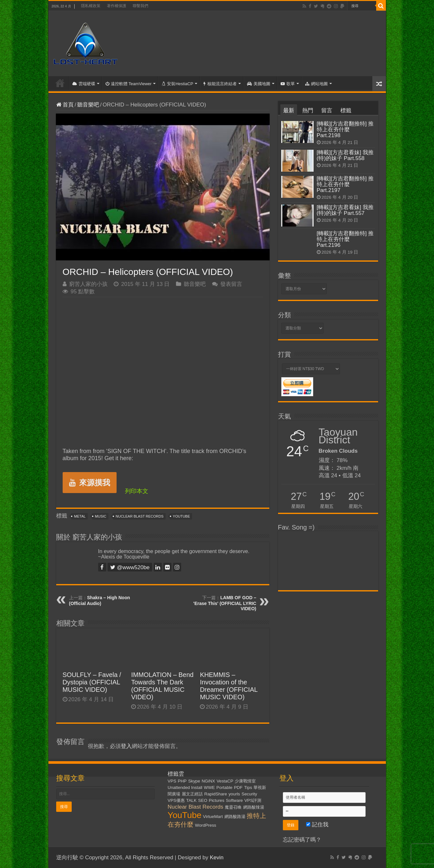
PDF (238, 787)
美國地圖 (259, 84)
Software (234, 800)
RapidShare (216, 794)
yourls (234, 794)
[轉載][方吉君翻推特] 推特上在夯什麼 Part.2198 (345, 130)
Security (249, 794)
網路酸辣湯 (254, 807)
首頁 (60, 83)
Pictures (217, 800)
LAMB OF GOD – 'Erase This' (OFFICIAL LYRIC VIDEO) (225, 603)
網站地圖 (316, 84)
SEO (203, 800)
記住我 (317, 825)
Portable (224, 787)
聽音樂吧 (88, 105)
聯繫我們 (140, 6)
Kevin (217, 858)
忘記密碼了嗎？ (302, 840)
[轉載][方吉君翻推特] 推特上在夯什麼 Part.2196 (345, 239)
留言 (327, 111)
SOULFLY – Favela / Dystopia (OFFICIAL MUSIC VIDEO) (92, 682)
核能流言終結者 (220, 84)
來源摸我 (90, 483)
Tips (248, 787)
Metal (80, 516)
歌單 (288, 84)
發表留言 (231, 284)
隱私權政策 (91, 6)
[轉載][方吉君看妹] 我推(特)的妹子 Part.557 (345, 210)
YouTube (181, 516)
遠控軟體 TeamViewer (129, 84)
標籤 (346, 111)
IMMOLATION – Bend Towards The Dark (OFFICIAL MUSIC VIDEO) (162, 686)
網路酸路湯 (235, 817)
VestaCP (225, 781)
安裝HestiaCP (177, 84)
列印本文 (137, 491)
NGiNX (208, 781)
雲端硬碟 (84, 84)
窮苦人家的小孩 (88, 284)
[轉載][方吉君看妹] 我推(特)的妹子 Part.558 (345, 155)
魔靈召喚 (233, 807)
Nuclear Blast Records (139, 516)
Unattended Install (185, 787)
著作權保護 (117, 6)
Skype (194, 781)
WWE (209, 787)
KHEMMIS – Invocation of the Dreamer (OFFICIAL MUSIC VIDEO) (229, 686)
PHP (182, 781)
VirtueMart (213, 817)
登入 (126, 746)
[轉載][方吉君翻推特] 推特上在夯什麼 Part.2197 (345, 184)
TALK (191, 800)
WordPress (206, 825)
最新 (289, 111)
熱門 (308, 111)
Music (101, 516)
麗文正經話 (192, 794)
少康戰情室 (245, 781)
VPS (172, 781)
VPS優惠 (176, 800)
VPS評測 (253, 800)
